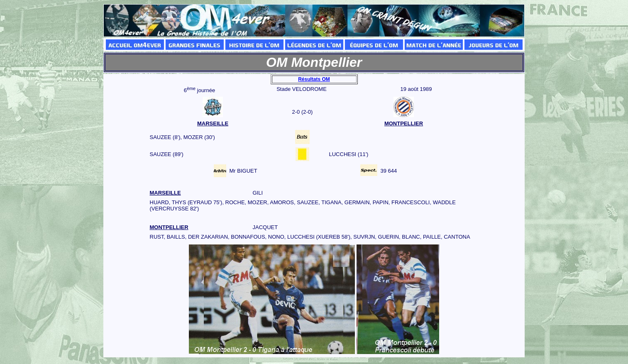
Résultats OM (314, 79)
